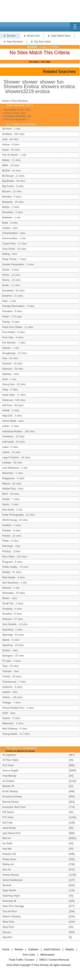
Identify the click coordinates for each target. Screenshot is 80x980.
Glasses (7, 374)
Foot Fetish (9, 332)
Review (19, 949)
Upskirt (6, 692)
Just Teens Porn (12, 833)
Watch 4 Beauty (11, 916)
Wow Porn (8, 927)
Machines (8, 473)
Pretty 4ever (9, 859)
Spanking (8, 630)
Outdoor (7, 525)
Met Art (7, 838)
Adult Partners (52, 949)
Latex (5, 447)
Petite (6, 541)
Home (5, 101)
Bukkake (7, 217)
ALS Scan (8, 765)
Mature (6, 484)
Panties (7, 530)
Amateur (7, 134)
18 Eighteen (9, 755)
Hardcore (8, 400)
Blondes (7, 197)
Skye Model (9, 890)
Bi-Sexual (8, 176)
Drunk (6, 270)
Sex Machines (10, 583)
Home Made (9, 421)
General (7, 363)
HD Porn (7, 405)
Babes (6, 160)
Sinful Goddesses (12, 880)
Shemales (8, 593)
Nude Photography (13, 515)
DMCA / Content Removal (54, 960)
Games (6, 348)
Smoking (7, 609)
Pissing (6, 551)
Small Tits (8, 603)
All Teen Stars (10, 760)
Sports (6, 640)
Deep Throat (9, 259)
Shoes (6, 598)
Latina (6, 452)
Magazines (8, 478)
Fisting (6, 322)
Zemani (7, 932)
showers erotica (58, 86)
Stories (6, 650)
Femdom (7, 311)
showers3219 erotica (27, 91)
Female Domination (13, 306)
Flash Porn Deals (12, 327)
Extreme (7, 296)
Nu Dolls (7, 843)
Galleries (34, 949)
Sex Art (7, 870)
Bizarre (6, 191)
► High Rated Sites (59, 36)
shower (30, 82)
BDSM (6, 171)
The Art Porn (10, 911)
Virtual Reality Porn (13, 708)
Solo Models (9, 624)
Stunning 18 (9, 901)
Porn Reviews (20, 101)
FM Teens (8, 812)
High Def (7, 416)
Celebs (6, 228)
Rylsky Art (8, 864)
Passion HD (9, 854)
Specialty (7, 635)
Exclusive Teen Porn (14, 807)
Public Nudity (10, 567)
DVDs (6, 275)
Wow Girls (8, 922)
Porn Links (29, 955)
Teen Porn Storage (13, 906)
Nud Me (7, 849)
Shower (12, 82)
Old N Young (9, 520)
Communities (10, 238)
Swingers (8, 656)
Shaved (7, 588)
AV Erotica (8, 781)
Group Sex (8, 384)
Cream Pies (9, 244)
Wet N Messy (10, 729)
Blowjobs (7, 202)
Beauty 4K (8, 786)
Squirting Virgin (11, 896)
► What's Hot (31, 36)
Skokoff (7, 885)
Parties (6, 536)
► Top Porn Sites (41, 42)
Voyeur (6, 718)
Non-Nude (8, 510)
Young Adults (10, 734)
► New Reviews (13, 42)
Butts (5, 223)
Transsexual (9, 682)
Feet (5, 301)
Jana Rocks (9, 828)
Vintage (7, 702)
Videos (6, 697)
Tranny (6, 676)
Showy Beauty (11, 875)
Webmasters (48, 955)
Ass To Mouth (10, 155)
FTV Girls (8, 817)
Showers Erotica (21, 86)
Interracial (8, 442)
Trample (7, 671)
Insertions (8, 436)
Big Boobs (8, 181)
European (8, 290)
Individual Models (12, 431)
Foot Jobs (8, 337)
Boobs (6, 207)
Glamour (7, 369)
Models (70, 949)
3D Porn (7, 129)
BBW (5, 165)
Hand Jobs (8, 395)
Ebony (6, 280)
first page (34, 62)
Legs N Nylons (11, 457)
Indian (6, 426)
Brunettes (8, 212)
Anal (5, 139)
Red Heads (9, 577)
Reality (6, 572)
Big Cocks (8, 186)
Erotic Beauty (10, 791)
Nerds (6, 504)
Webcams (8, 723)
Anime (6, 144)
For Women (9, 343)
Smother (7, 614)
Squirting (7, 645)
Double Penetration (13, 264)
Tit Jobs (7, 661)
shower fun (52, 82)
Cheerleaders (10, 233)
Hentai (6, 410)
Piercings (8, 546)
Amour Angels (10, 770)
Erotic (6, 285)
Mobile (6, 499)
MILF (5, 494)
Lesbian (7, 463)
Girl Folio (8, 823)
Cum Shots (9, 249)
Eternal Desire (11, 802)
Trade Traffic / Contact (21, 960)
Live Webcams (11, 468)
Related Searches (59, 71)
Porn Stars (8, 557)
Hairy (5, 390)
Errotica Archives (12, 797)
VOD (5, 713)
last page (46, 62)
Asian (5, 150)
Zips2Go (7, 937)
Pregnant (7, 562)
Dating (6, 254)
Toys (5, 666)
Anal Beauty (9, 776)
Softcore (7, 619)
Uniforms (7, 687)
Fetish (6, 317)
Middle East (9, 489)
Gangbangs (9, 353)
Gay (5, 358)
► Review (9, 36)
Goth (5, 379)
